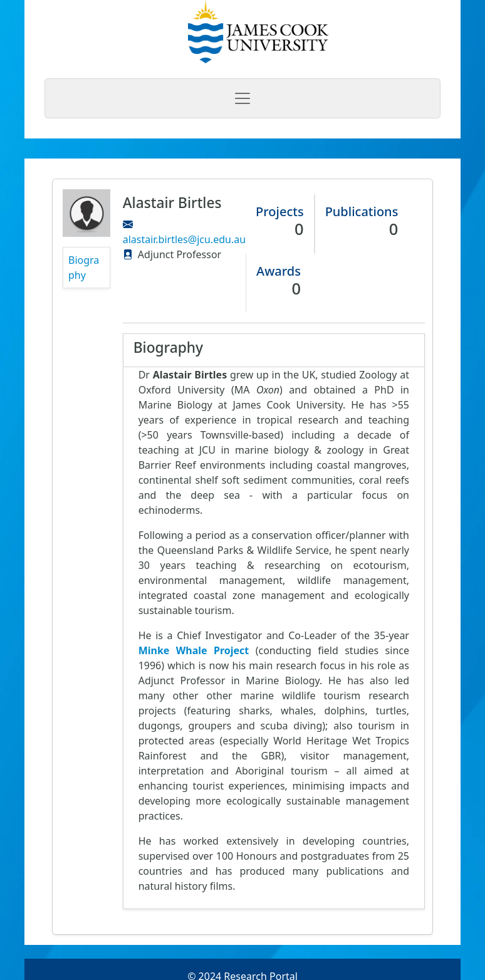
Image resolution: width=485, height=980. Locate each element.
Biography (84, 268)
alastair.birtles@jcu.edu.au (184, 239)
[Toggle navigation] (242, 98)
